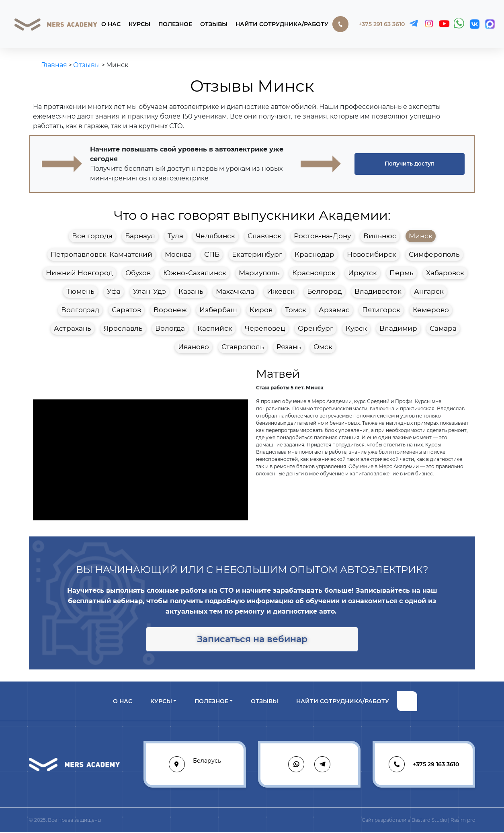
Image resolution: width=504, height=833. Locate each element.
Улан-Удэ (150, 291)
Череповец (265, 328)
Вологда (170, 328)
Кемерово (431, 310)
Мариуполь (259, 273)
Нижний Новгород (79, 273)
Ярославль (123, 328)
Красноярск (314, 273)
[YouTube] (444, 24)
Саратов (126, 310)
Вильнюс (380, 236)
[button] (410, 164)
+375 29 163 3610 (424, 765)
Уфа (114, 291)
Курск (356, 328)
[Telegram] (414, 24)
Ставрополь (243, 347)
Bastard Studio (429, 821)
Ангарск (429, 291)
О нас (111, 24)
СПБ (212, 254)
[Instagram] (429, 24)
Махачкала (235, 291)
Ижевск (281, 291)
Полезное (175, 24)
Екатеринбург (257, 254)
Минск (421, 236)
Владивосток (378, 291)
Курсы (139, 24)
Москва (178, 254)
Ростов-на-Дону (322, 236)
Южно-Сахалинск (195, 273)
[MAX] (490, 24)
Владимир (398, 328)
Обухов (138, 273)
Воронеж (170, 310)
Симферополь (434, 254)
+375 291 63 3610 (369, 24)
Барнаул (140, 236)
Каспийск (215, 328)
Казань (191, 291)
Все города (92, 236)
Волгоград (80, 310)
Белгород (325, 291)
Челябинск (215, 236)
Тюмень (80, 291)
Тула (175, 236)
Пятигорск (381, 310)
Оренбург (316, 328)
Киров (261, 310)
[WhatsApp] (459, 24)
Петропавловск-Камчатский (101, 254)
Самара (443, 328)
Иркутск (363, 273)
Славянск (264, 236)
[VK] (475, 24)
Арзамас (334, 310)
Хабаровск (445, 273)
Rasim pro (463, 821)
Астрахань (73, 328)
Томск (296, 310)
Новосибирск (372, 254)
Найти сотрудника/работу (282, 24)
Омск (323, 347)
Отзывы (214, 24)
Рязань (289, 347)
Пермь (402, 273)
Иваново (194, 347)
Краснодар (314, 254)
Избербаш (218, 310)
